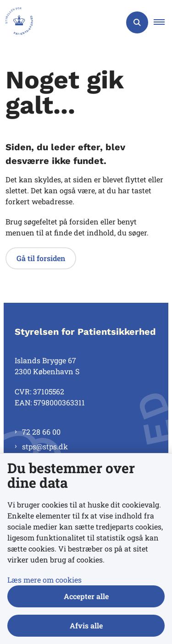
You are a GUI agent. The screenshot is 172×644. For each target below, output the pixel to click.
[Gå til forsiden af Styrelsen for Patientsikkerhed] (17, 22)
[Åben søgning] (137, 22)
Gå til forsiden (41, 258)
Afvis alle (86, 625)
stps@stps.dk (45, 446)
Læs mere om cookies (44, 580)
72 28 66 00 (41, 432)
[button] (163, 22)
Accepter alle (86, 596)
